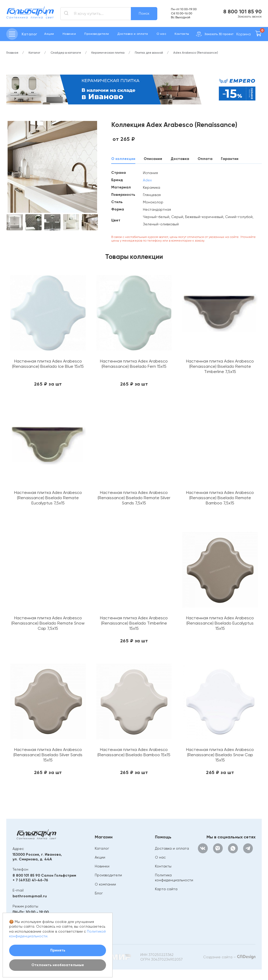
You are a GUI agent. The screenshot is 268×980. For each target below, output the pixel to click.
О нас (161, 34)
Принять (58, 950)
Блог (99, 893)
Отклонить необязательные (58, 965)
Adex (147, 180)
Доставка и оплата (133, 34)
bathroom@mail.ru (30, 896)
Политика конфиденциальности (174, 877)
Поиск (144, 13)
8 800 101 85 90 (242, 12)
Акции (49, 34)
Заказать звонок (250, 16)
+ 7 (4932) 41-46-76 (30, 880)
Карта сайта (166, 889)
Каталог (102, 848)
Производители (97, 34)
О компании (105, 884)
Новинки (69, 34)
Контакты (182, 34)
